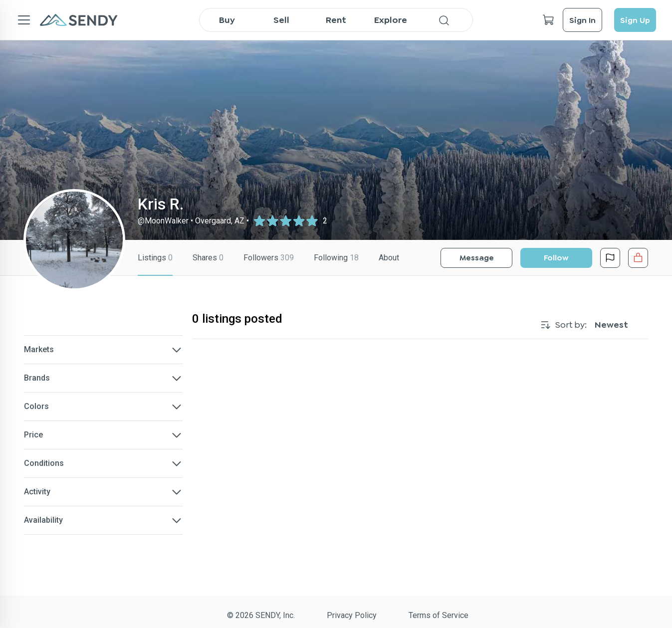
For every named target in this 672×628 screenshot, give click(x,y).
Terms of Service (439, 615)
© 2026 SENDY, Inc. (261, 615)
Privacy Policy (352, 615)
